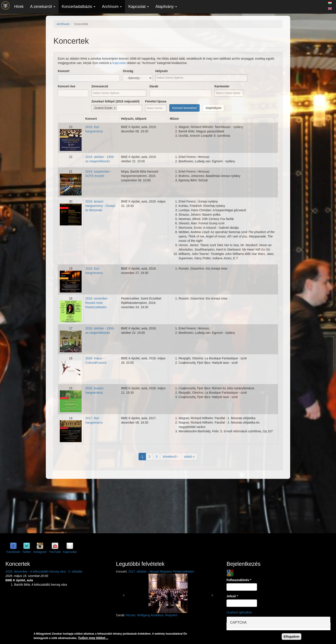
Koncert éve (67, 86)
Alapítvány (166, 7)
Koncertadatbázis (79, 7)
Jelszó (232, 596)
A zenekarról (43, 7)
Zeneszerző (100, 86)
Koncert (64, 71)
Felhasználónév (239, 580)
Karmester (222, 86)
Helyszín (162, 71)
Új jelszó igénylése (239, 612)
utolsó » (189, 457)
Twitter (27, 552)
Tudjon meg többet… (93, 638)
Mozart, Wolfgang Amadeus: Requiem (152, 615)
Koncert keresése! (184, 108)
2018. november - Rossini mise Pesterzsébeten (97, 303)
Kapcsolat (139, 7)
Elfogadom (291, 637)
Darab (154, 86)
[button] (124, 593)
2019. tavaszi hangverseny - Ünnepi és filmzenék (100, 206)
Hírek (19, 7)
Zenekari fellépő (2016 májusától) (115, 101)
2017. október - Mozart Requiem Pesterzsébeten (161, 571)
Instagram (40, 552)
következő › (171, 457)
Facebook (13, 552)
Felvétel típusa (156, 101)
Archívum (112, 7)
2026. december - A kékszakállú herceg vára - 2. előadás (44, 571)
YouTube (55, 552)
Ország (128, 71)
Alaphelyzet (213, 108)
